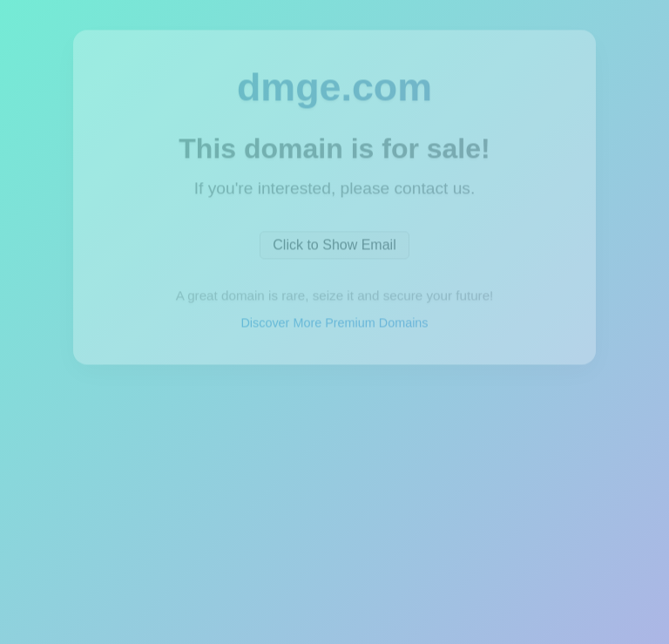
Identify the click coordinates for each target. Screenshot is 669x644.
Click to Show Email (334, 246)
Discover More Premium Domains (334, 324)
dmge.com (334, 87)
